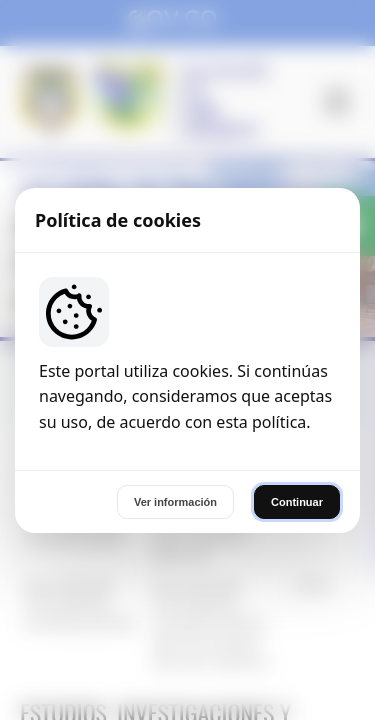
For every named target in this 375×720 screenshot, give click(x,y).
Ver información (175, 502)
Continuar (297, 502)
